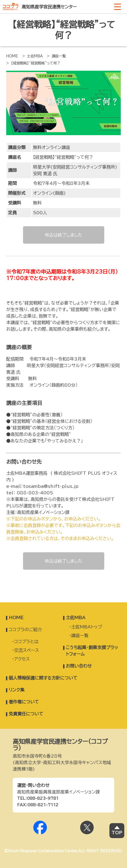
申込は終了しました (63, 235)
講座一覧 (80, 635)
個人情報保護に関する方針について (43, 678)
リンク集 (17, 690)
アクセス (22, 659)
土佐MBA (76, 618)
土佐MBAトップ (87, 627)
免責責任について (26, 714)
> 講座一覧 (56, 56)
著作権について (24, 702)
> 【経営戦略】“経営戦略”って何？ (33, 63)
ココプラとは (26, 641)
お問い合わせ (79, 666)
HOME (12, 56)
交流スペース (27, 650)
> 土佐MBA (32, 56)
